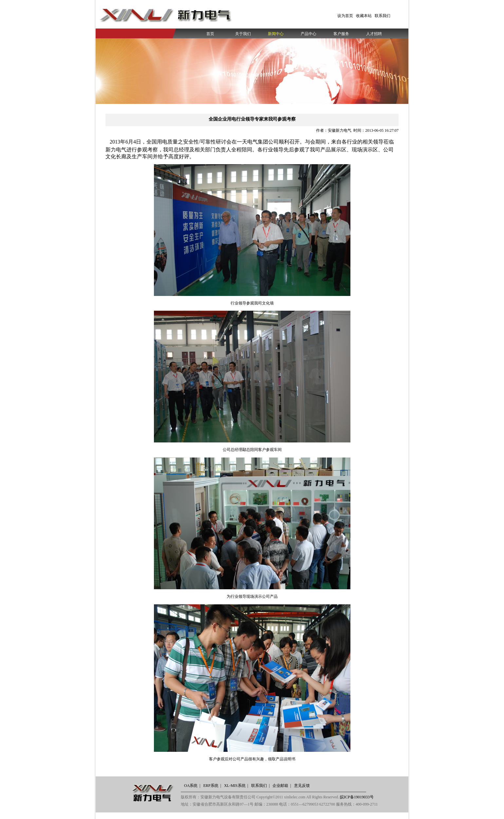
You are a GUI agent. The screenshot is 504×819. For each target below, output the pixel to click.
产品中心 (308, 34)
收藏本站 (364, 16)
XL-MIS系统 (235, 786)
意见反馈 (302, 786)
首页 (210, 34)
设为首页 (345, 16)
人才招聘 (374, 34)
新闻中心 (276, 34)
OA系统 (191, 786)
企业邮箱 (280, 786)
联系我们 (383, 16)
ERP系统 (211, 786)
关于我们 (243, 34)
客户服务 (341, 34)
